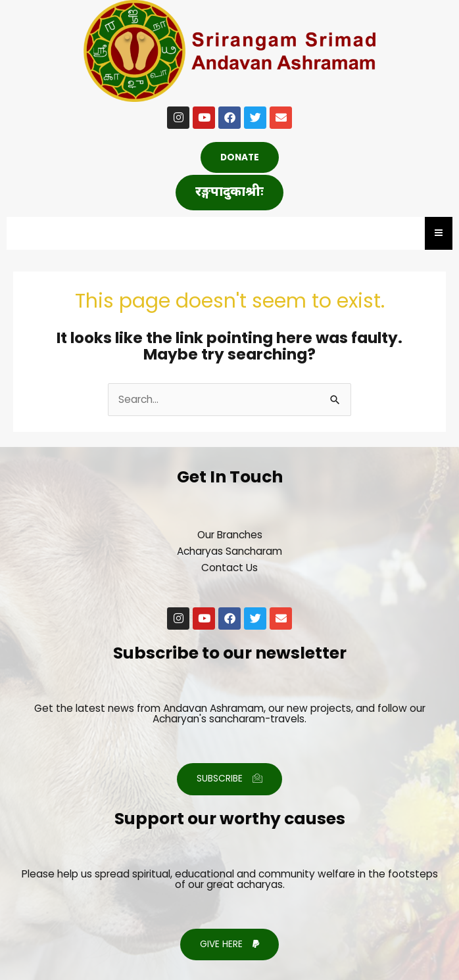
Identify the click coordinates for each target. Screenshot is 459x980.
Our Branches (230, 535)
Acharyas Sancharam (229, 551)
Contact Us (229, 568)
